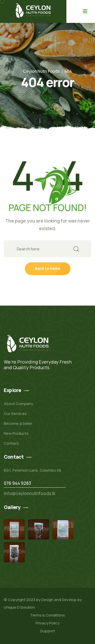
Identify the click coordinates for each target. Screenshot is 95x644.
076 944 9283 (17, 483)
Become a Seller (18, 423)
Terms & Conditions (48, 615)
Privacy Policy (48, 623)
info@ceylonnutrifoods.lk (30, 493)
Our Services (15, 414)
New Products (16, 433)
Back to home (48, 268)
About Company (18, 404)
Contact (11, 443)
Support (48, 631)
